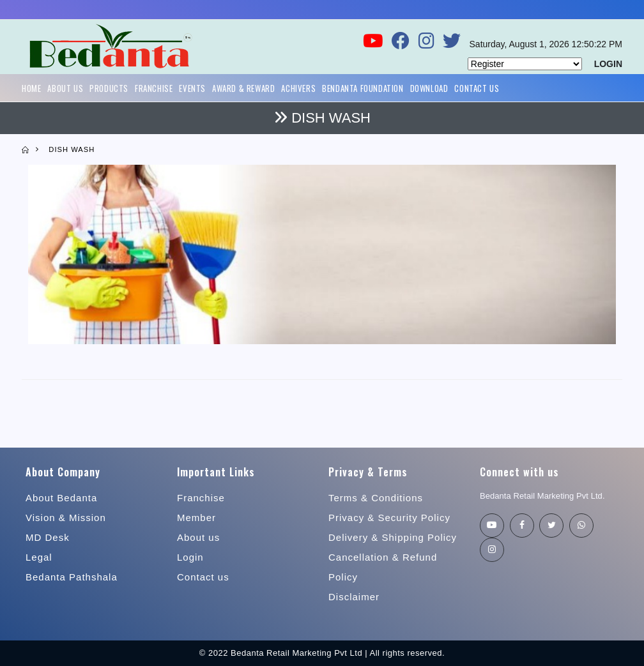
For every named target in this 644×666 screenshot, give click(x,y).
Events (192, 88)
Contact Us (477, 88)
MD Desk (48, 537)
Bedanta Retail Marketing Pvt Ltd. (542, 496)
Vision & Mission (66, 518)
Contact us (203, 577)
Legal (39, 557)
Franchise (154, 88)
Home (31, 88)
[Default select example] (525, 64)
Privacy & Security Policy (389, 518)
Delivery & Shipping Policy (393, 537)
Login (190, 557)
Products (109, 88)
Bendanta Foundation (363, 88)
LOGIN (608, 64)
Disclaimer (354, 597)
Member (196, 518)
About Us (65, 88)
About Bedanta (61, 498)
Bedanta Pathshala (72, 577)
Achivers (298, 88)
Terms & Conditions (376, 498)
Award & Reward (243, 88)
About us (198, 537)
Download (429, 88)
